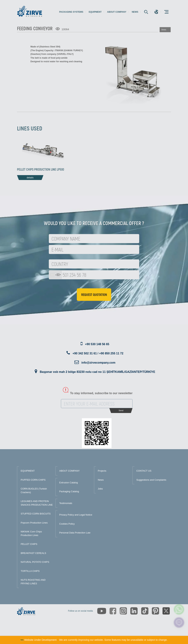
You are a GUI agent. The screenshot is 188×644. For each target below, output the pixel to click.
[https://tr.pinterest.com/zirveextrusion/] (155, 611)
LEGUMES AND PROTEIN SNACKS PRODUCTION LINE (37, 503)
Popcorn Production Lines (34, 523)
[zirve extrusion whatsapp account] (179, 610)
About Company (117, 12)
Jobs (100, 489)
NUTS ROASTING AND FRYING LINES (33, 582)
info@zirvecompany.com (98, 363)
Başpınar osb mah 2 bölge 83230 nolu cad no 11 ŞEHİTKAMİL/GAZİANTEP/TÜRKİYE (97, 372)
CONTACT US (144, 471)
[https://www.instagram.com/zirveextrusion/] (123, 611)
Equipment (95, 12)
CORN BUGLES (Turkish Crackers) (34, 491)
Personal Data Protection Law (75, 533)
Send (121, 410)
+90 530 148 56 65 (97, 344)
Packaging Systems (71, 12)
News (135, 12)
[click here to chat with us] (179, 623)
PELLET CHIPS (29, 544)
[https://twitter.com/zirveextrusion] (166, 611)
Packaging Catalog (69, 491)
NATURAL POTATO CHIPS (35, 562)
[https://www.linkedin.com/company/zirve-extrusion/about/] (134, 611)
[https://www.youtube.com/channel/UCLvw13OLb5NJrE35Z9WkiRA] (102, 611)
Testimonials (66, 503)
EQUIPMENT (28, 471)
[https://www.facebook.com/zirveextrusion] (113, 611)
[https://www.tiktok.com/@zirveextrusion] (145, 611)
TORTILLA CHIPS (30, 571)
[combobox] (55, 275)
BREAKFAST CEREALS (34, 553)
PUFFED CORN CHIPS (33, 480)
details (30, 178)
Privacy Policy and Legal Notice (76, 515)
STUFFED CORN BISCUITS (36, 514)
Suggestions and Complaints (151, 480)
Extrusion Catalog (69, 483)
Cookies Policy (67, 524)
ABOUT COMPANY (70, 471)
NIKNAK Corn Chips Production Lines (31, 533)
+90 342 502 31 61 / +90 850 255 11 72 (98, 353)
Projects (102, 471)
